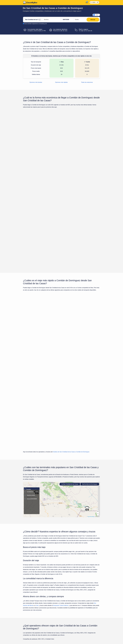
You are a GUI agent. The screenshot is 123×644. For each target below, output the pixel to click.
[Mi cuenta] (86, 2)
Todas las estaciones (87, 82)
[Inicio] (30, 3)
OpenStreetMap (91, 403)
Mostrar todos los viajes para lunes (61, 208)
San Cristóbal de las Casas (70, 371)
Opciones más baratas (36, 82)
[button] (87, 395)
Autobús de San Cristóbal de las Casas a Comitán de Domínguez (71, 338)
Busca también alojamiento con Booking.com (36, 24)
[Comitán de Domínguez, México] (52, 20)
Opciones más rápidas (61, 82)
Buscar (92, 138)
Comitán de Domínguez (90, 371)
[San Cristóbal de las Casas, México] (33, 20)
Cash (37, 492)
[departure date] (68, 20)
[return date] (80, 20)
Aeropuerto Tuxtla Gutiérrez (61, 492)
